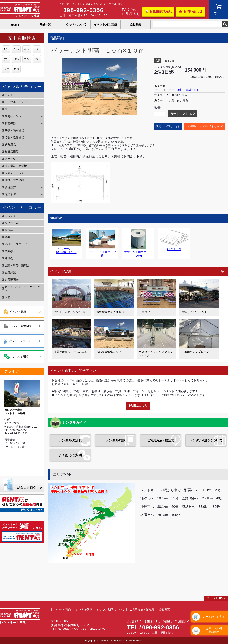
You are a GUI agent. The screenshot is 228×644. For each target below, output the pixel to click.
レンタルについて (75, 24)
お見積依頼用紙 (161, 11)
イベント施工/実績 (106, 24)
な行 (6, 59)
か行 (16, 49)
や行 (37, 59)
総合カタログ (27, 488)
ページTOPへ (216, 598)
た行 (37, 49)
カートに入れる (181, 114)
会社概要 (135, 24)
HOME (15, 25)
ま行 (27, 59)
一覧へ (222, 271)
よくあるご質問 (70, 455)
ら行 (6, 69)
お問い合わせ (193, 11)
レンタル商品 (63, 609)
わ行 (16, 69)
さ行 (27, 49)
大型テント (192, 90)
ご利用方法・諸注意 (161, 440)
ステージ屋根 (174, 90)
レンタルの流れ (70, 440)
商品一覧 (45, 24)
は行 (16, 59)
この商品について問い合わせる (202, 126)
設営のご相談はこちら (168, 126)
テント (159, 90)
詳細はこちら (138, 406)
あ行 (6, 49)
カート (219, 13)
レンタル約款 (115, 440)
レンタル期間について (206, 440)
